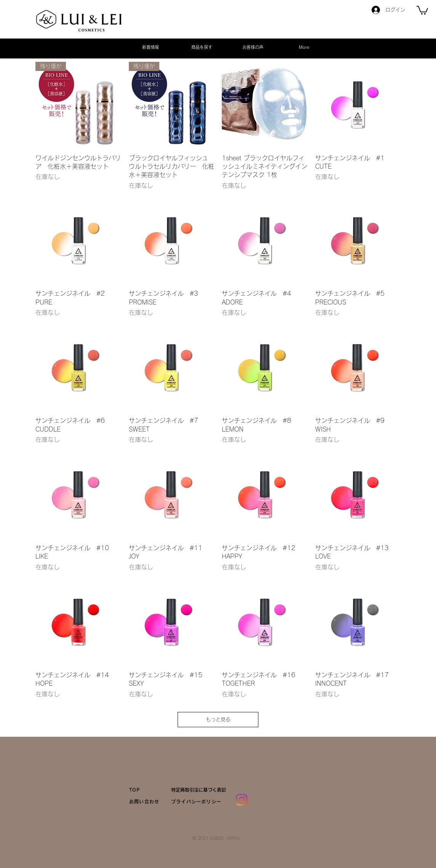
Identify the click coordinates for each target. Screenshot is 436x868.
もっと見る (218, 719)
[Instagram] (242, 800)
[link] (422, 10)
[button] (202, 47)
